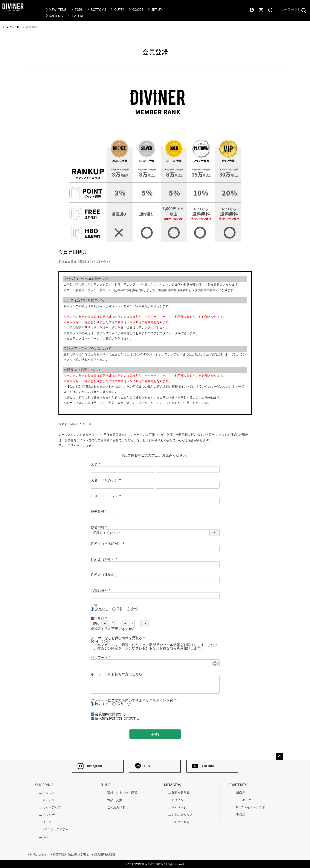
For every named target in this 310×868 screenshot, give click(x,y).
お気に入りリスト (184, 815)
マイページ (179, 808)
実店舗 (241, 815)
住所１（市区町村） (108, 544)
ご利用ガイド (116, 808)
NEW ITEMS (55, 10)
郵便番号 (100, 512)
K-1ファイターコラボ (250, 808)
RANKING (53, 16)
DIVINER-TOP (13, 27)
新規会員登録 (181, 793)
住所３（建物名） (104, 575)
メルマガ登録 (181, 822)
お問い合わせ (39, 854)
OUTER (117, 10)
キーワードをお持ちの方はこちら (116, 674)
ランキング (244, 800)
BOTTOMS (96, 10)
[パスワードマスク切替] (215, 663)
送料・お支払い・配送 (122, 793)
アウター (49, 815)
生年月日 (100, 618)
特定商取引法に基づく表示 (71, 854)
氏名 (96, 464)
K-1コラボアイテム (56, 830)
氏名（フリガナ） (107, 480)
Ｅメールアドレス (107, 496)
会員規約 (102, 714)
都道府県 (100, 528)
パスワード (101, 658)
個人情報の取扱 (105, 854)
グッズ (47, 822)
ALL (45, 837)
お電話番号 (101, 590)
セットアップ (52, 808)
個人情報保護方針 (109, 718)
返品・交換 (115, 800)
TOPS (76, 10)
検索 (304, 10)
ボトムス (49, 800)
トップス (49, 793)
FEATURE (75, 16)
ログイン (178, 800)
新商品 (241, 793)
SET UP (154, 10)
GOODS (135, 10)
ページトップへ (280, 756)
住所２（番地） (105, 559)
